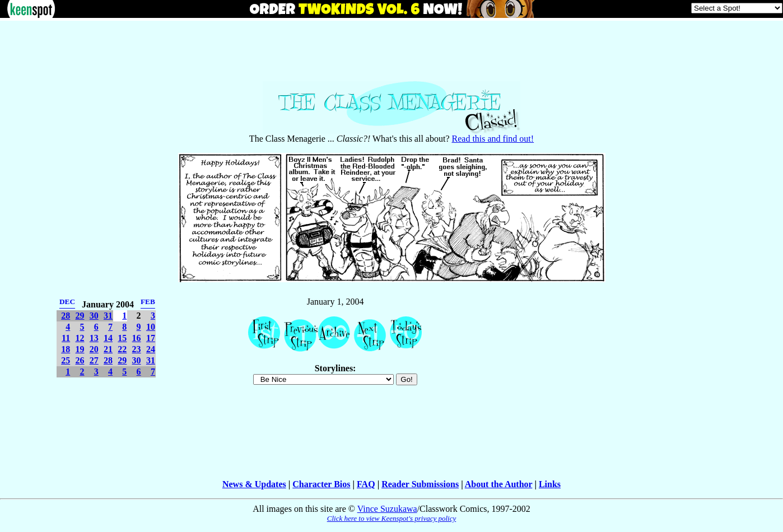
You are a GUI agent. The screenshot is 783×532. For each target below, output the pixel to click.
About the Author (499, 484)
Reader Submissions (420, 484)
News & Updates (254, 484)
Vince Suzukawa (387, 509)
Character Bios (321, 484)
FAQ (366, 484)
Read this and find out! (493, 139)
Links (550, 484)
